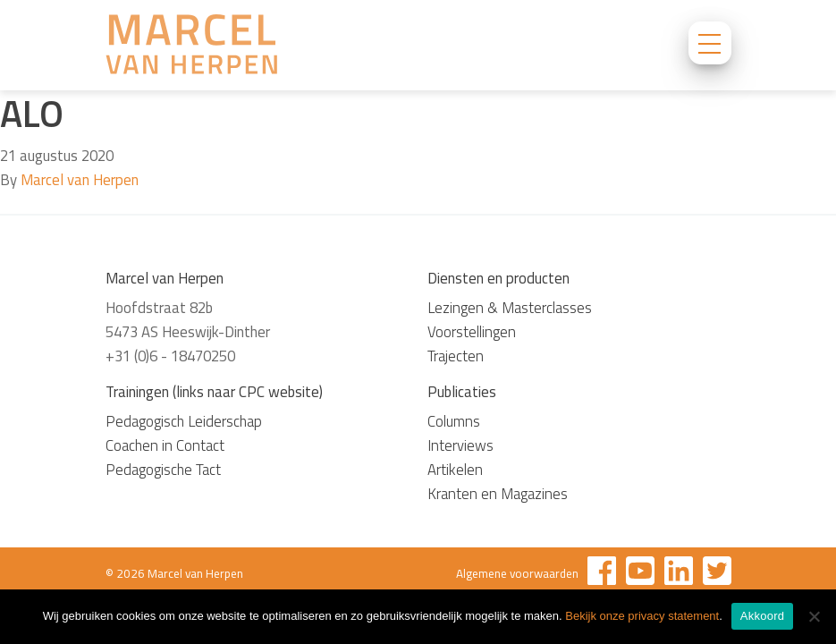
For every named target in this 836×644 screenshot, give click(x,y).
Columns (454, 421)
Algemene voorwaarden (517, 573)
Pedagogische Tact (163, 470)
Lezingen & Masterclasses (510, 308)
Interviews (460, 445)
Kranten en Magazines (498, 494)
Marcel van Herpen (80, 180)
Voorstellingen (472, 332)
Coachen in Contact (165, 445)
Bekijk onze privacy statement (642, 616)
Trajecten (456, 356)
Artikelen (455, 470)
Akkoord (762, 616)
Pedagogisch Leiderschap (184, 421)
